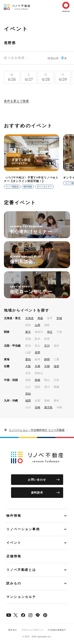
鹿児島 (48, 407)
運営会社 (12, 630)
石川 (47, 346)
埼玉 (50, 332)
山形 (37, 325)
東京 (28, 332)
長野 (37, 353)
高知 (28, 394)
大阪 (28, 366)
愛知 (28, 359)
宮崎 (37, 407)
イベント (14, 543)
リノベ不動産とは (21, 570)
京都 (47, 366)
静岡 (47, 359)
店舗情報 (14, 556)
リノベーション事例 (23, 529)
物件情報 (14, 516)
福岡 (28, 401)
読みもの (14, 583)
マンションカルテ (21, 597)
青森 (40, 318)
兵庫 (37, 366)
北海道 (29, 318)
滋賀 (56, 366)
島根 (37, 380)
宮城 (59, 318)
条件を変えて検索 (16, 101)
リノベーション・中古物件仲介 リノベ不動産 (37, 430)
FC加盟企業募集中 (57, 630)
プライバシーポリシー (32, 630)
